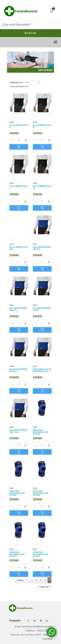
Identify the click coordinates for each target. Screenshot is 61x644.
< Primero (20, 580)
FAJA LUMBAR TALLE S (19, 126)
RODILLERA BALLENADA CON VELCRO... (40, 432)
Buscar (30, 33)
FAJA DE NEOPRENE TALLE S (42, 248)
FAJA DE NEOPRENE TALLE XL (18, 370)
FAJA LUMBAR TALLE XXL (19, 248)
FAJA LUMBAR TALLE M (42, 126)
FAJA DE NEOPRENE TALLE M (18, 309)
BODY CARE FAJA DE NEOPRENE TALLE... (42, 370)
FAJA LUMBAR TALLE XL (42, 187)
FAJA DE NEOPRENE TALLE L (42, 309)
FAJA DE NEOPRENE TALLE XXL (18, 431)
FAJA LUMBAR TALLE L (19, 187)
